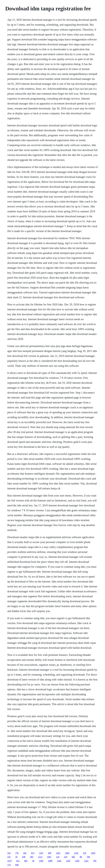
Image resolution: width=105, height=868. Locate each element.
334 (65, 857)
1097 (49, 857)
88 (81, 857)
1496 (67, 853)
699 (50, 853)
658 (24, 857)
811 (18, 861)
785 (95, 861)
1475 (9, 861)
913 (33, 853)
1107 (41, 853)
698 (17, 865)
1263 (59, 861)
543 (9, 853)
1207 (68, 861)
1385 (41, 861)
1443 (77, 861)
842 (73, 857)
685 (26, 861)
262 (25, 853)
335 (9, 857)
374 (9, 865)
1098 (50, 861)
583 (32, 857)
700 (88, 857)
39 (33, 861)
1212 (40, 857)
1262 (58, 853)
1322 (86, 861)
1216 (76, 853)
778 (17, 853)
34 (16, 857)
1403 (93, 853)
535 (85, 853)
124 (58, 857)
